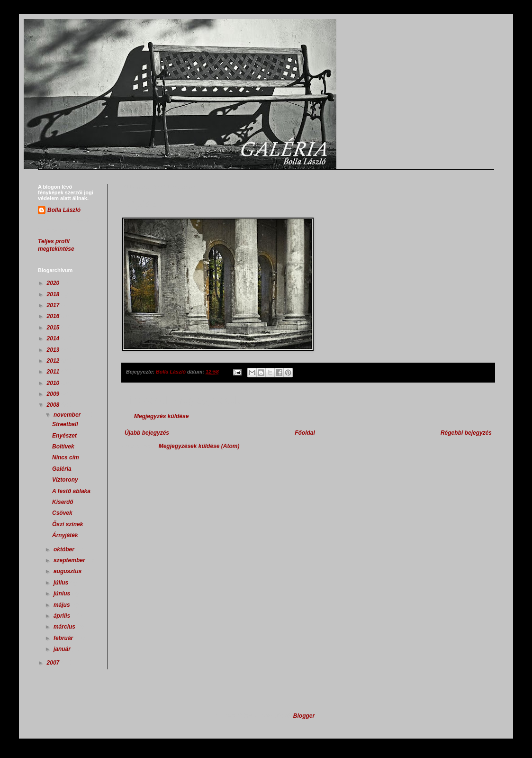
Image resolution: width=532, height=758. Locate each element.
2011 (54, 372)
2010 (54, 383)
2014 (54, 338)
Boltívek (63, 447)
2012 (54, 361)
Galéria (62, 469)
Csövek (62, 513)
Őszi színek (68, 524)
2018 (54, 294)
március (65, 627)
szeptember (70, 560)
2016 (54, 316)
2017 (54, 305)
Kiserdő (63, 502)
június (63, 594)
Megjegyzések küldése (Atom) (199, 446)
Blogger (304, 716)
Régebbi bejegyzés (466, 433)
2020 (54, 283)
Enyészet (64, 436)
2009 (54, 394)
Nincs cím (66, 457)
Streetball (65, 424)
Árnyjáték (65, 535)
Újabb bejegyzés (147, 433)
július (62, 583)
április (63, 616)
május (63, 605)
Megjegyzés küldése (161, 416)
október (65, 549)
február (64, 638)
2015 (54, 328)
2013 (54, 350)
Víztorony (65, 480)
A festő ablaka (71, 491)
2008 (54, 405)
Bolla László (64, 210)
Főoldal (305, 433)
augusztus (68, 571)
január (63, 649)
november (68, 415)
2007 (54, 663)
